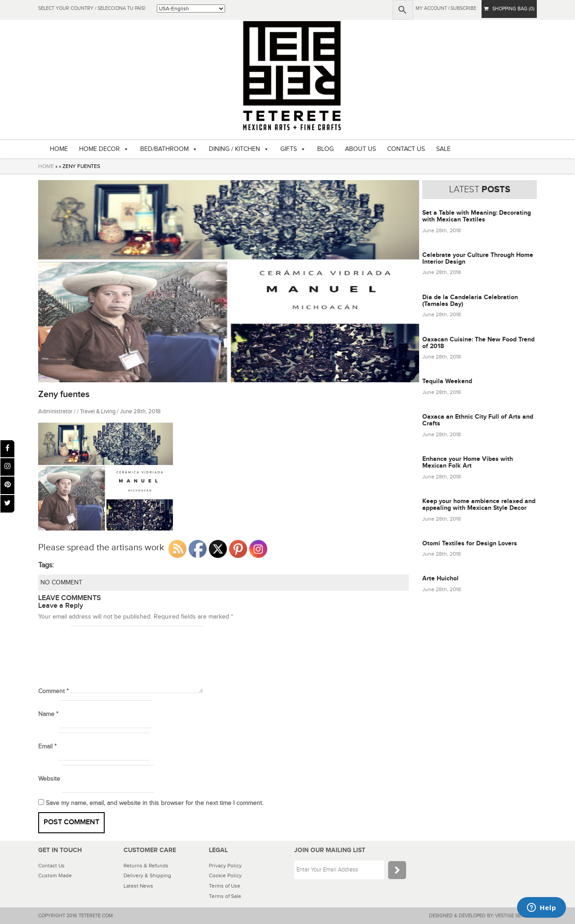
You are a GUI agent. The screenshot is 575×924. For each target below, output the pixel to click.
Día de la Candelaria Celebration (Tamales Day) (470, 301)
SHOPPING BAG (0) (509, 9)
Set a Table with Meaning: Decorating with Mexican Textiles (477, 216)
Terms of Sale (225, 896)
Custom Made (55, 875)
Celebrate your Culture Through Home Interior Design (478, 258)
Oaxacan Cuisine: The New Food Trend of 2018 (478, 343)
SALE (443, 149)
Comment (53, 691)
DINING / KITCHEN (234, 149)
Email (47, 747)
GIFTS (289, 149)
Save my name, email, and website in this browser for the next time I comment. (155, 803)
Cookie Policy (225, 875)
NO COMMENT (61, 583)
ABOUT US (360, 149)
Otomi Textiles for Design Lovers (470, 543)
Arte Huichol (440, 578)
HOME (59, 149)
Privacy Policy (225, 866)
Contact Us (51, 866)
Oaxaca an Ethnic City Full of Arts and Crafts (478, 420)
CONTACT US (406, 149)
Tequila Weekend (447, 381)
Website (49, 779)
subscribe (463, 8)
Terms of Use (225, 886)
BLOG (325, 149)
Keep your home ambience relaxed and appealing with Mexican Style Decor (479, 504)
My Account (431, 8)
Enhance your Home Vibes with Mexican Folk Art (468, 462)
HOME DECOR (100, 149)
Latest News (138, 886)
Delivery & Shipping (147, 875)
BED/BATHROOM (164, 149)
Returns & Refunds (146, 866)
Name (48, 714)
